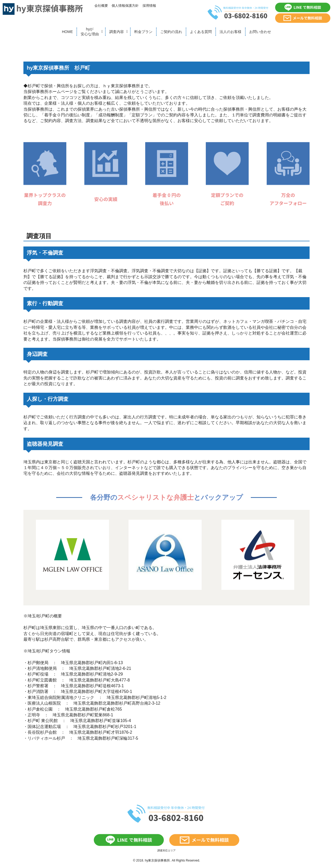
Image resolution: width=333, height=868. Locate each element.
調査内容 (117, 32)
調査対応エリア (166, 850)
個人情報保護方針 (125, 6)
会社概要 (101, 6)
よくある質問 (201, 32)
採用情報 (149, 6)
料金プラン (143, 32)
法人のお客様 (230, 32)
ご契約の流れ (171, 32)
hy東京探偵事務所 (158, 860)
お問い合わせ (260, 32)
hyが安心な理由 (90, 32)
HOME (67, 32)
